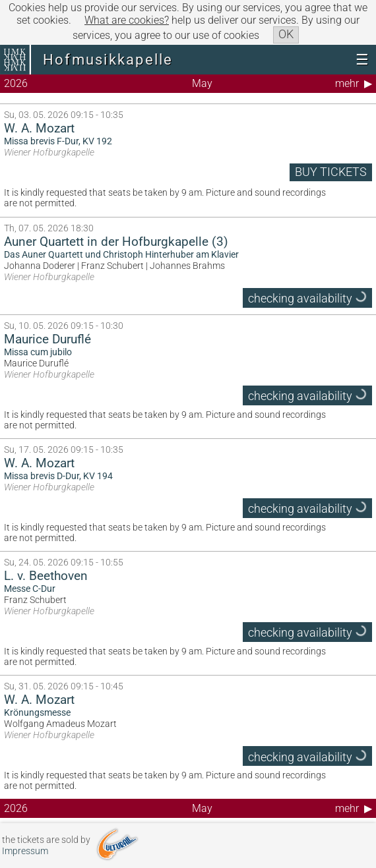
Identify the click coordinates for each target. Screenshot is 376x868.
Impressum (25, 851)
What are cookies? (127, 20)
